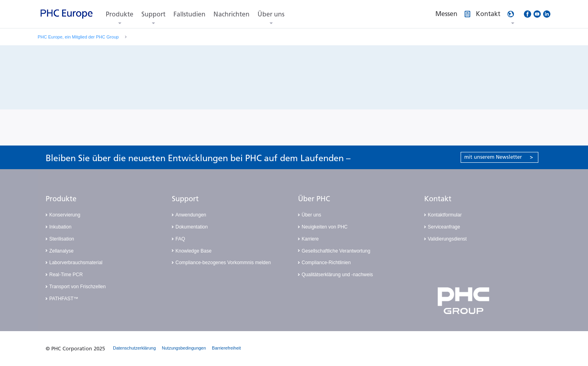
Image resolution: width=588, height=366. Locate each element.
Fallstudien (189, 14)
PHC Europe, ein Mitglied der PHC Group (78, 37)
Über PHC (314, 199)
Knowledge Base (193, 251)
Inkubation (60, 227)
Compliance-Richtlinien (326, 263)
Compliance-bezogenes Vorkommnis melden (223, 263)
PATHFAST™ (64, 299)
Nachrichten (232, 14)
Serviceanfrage (444, 227)
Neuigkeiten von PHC (325, 227)
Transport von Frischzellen (78, 287)
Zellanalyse (61, 251)
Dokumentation (192, 227)
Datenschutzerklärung (134, 348)
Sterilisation (62, 239)
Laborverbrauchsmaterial (76, 263)
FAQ (180, 239)
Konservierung (65, 215)
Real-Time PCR (66, 275)
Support (153, 14)
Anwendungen (191, 215)
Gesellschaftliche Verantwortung (336, 251)
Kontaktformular (445, 215)
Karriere (310, 239)
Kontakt (438, 199)
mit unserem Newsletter (499, 157)
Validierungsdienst (447, 239)
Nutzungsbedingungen (184, 348)
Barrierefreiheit (226, 348)
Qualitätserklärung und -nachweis (337, 275)
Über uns (271, 14)
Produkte (120, 14)
